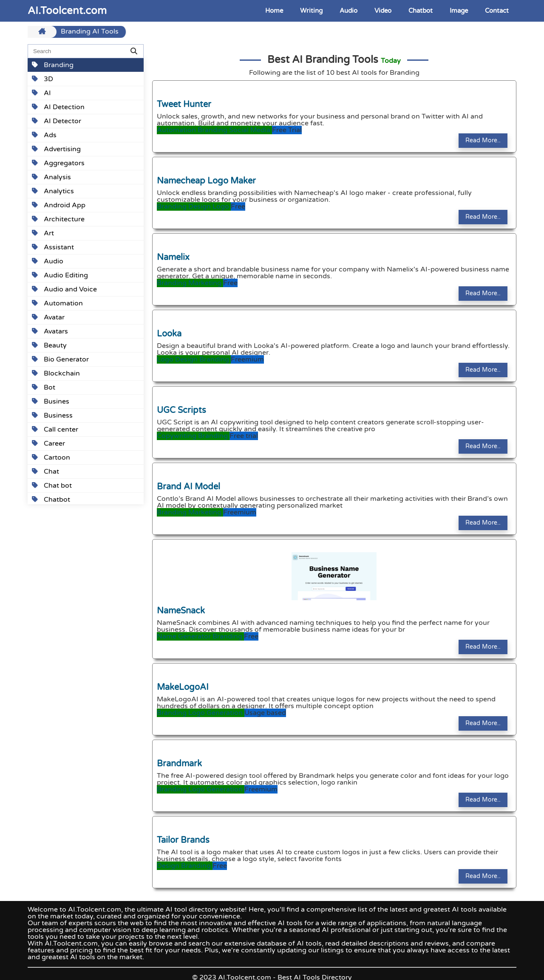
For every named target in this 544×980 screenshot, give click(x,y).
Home (274, 11)
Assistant (53, 247)
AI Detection (58, 107)
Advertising (56, 149)
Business (52, 415)
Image (459, 11)
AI (41, 93)
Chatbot (421, 11)
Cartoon (51, 458)
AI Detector (57, 121)
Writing (311, 11)
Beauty (49, 345)
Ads (44, 135)
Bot (44, 387)
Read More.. (483, 140)
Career (48, 443)
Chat (45, 472)
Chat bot (52, 486)
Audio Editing (60, 275)
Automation (57, 303)
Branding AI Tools (90, 32)
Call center (55, 429)
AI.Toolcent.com (67, 11)
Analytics (53, 191)
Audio (348, 11)
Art (43, 233)
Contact (497, 11)
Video (383, 11)
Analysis (51, 177)
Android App (59, 205)
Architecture (58, 219)
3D (42, 79)
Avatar (48, 317)
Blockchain (56, 373)
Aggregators (58, 163)
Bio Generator (60, 359)
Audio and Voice (64, 289)
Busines (51, 401)
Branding (53, 65)
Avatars (50, 331)
